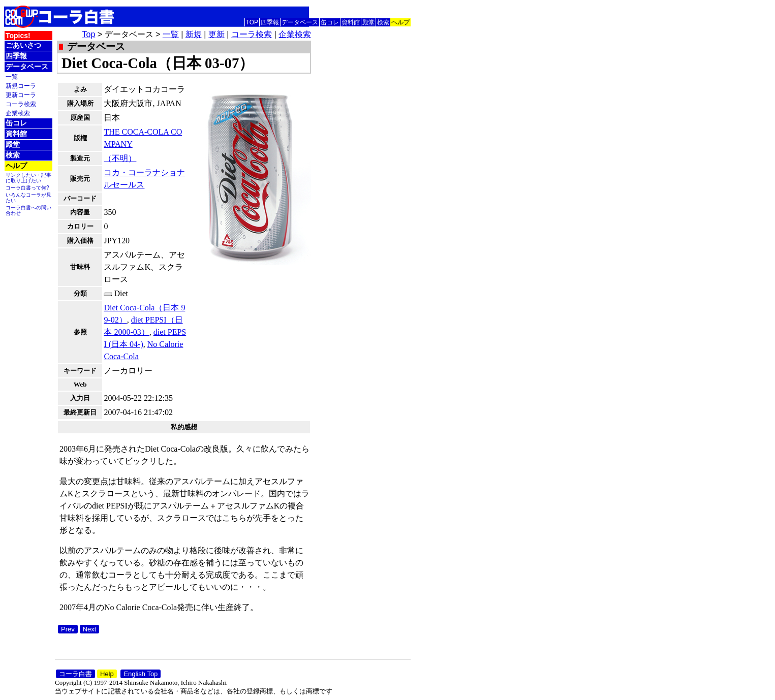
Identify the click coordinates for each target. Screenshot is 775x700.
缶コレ (330, 22)
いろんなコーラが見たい (28, 198)
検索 (383, 22)
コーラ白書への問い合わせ (28, 210)
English (400, 10)
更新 (216, 34)
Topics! (18, 36)
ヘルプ (400, 22)
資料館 (351, 22)
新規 (194, 34)
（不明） (120, 158)
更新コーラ (21, 95)
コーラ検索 (21, 104)
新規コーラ (21, 86)
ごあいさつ (23, 45)
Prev (68, 629)
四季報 (270, 22)
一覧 (12, 76)
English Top (141, 674)
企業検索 (18, 113)
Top (89, 34)
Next (90, 629)
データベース (300, 22)
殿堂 (368, 22)
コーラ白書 (75, 674)
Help (107, 674)
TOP (252, 22)
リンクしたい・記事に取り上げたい (28, 178)
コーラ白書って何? (27, 188)
